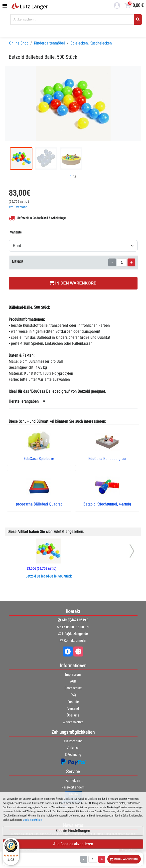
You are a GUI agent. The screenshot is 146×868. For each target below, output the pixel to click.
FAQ (73, 695)
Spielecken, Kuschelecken (91, 43)
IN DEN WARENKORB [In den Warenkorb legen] (73, 283)
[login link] (117, 6)
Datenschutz (73, 688)
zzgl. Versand (18, 207)
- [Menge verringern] (112, 262)
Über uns (73, 715)
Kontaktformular (75, 640)
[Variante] (73, 246)
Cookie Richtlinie (32, 820)
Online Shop (19, 43)
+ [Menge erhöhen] (131, 262)
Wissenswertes (73, 722)
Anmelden (73, 780)
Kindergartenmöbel (49, 43)
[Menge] (122, 262)
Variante (16, 232)
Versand (73, 708)
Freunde (73, 702)
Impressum (73, 674)
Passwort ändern (73, 787)
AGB (73, 681)
